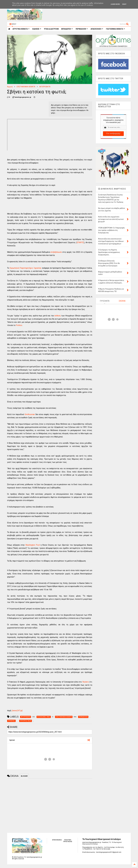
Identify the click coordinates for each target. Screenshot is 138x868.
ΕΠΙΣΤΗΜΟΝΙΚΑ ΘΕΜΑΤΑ (26, 87)
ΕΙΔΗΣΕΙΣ (37, 29)
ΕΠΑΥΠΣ (80, 242)
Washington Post (33, 545)
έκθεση (57, 316)
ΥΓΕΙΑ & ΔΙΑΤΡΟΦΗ (51, 29)
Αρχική (10, 87)
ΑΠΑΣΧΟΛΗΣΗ (97, 29)
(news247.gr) (17, 711)
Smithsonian (30, 414)
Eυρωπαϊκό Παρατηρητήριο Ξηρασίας (26, 268)
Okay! (124, 4)
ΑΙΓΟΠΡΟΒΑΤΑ (45, 87)
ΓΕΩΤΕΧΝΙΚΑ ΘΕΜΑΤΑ (115, 29)
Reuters (86, 682)
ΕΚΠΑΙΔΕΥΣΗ (67, 29)
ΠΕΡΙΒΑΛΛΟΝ (82, 29)
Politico (19, 325)
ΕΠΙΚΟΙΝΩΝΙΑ (57, 840)
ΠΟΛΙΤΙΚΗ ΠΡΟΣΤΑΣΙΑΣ (68, 841)
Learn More (115, 4)
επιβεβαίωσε (56, 252)
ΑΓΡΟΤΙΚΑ (21, 29)
